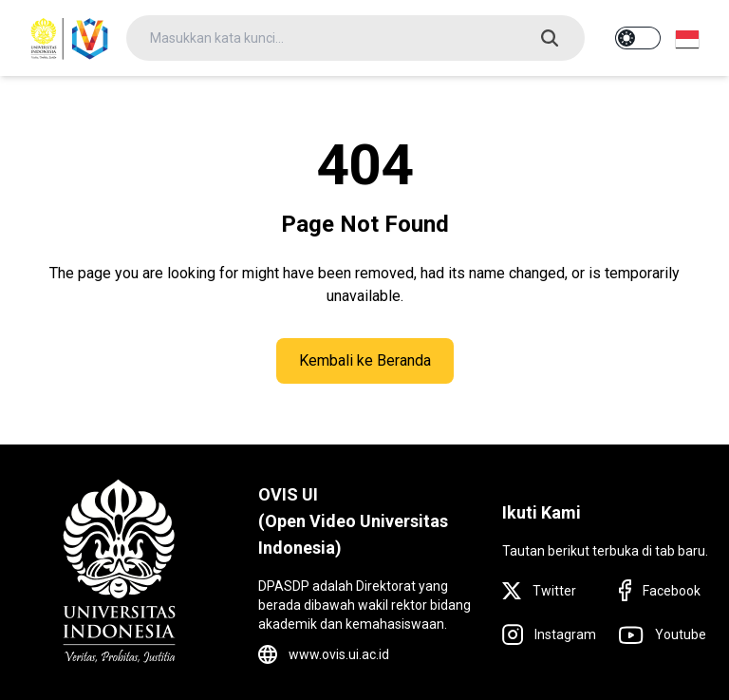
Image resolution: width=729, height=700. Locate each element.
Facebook (672, 591)
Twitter (554, 591)
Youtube (681, 634)
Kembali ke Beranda (365, 360)
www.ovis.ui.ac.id (339, 654)
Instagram (565, 634)
